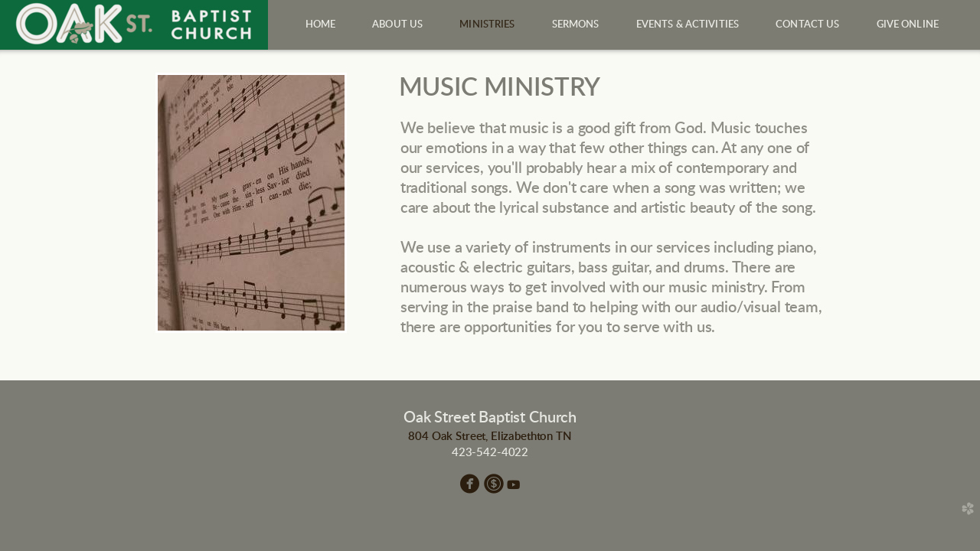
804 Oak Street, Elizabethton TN (490, 437)
